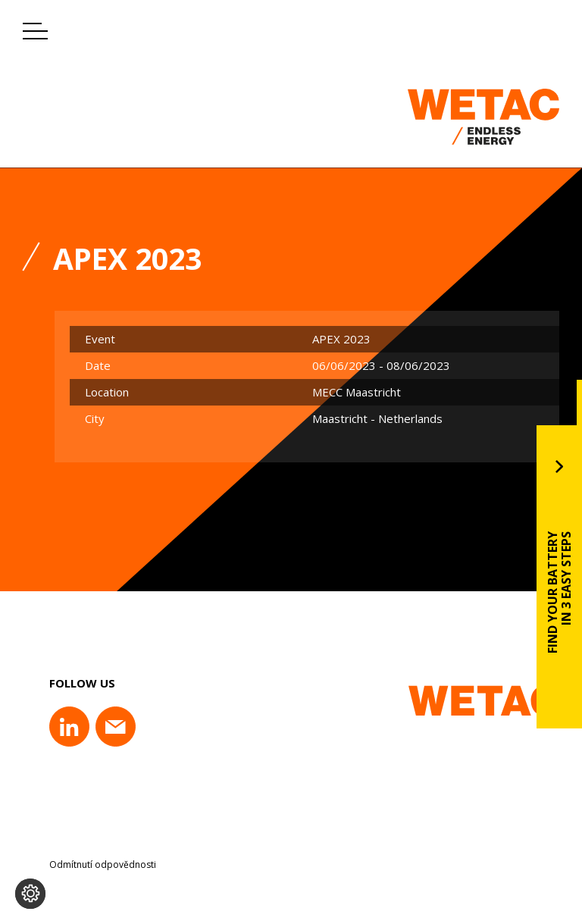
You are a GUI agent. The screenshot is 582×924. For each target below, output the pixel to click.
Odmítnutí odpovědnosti (103, 865)
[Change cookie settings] (30, 894)
